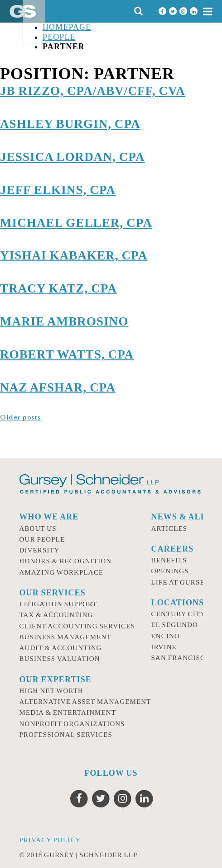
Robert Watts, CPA (67, 354)
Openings (170, 571)
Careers (173, 549)
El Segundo (175, 625)
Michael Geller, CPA (76, 223)
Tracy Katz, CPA (58, 288)
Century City (179, 614)
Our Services (53, 593)
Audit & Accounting (61, 648)
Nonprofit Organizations (72, 724)
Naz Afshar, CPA (58, 387)
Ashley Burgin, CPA (70, 124)
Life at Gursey (181, 582)
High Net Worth (51, 691)
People (59, 37)
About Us (38, 528)
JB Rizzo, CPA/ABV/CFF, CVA (93, 91)
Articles (169, 528)
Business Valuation (60, 659)
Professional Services (66, 735)
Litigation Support (58, 604)
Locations (178, 603)
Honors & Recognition (66, 561)
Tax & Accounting (56, 615)
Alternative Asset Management (85, 702)
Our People (42, 539)
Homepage (67, 27)
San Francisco (181, 658)
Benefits (169, 560)
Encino (166, 636)
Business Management (65, 637)
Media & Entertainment (68, 712)
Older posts (20, 417)
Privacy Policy (50, 840)
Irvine (164, 647)
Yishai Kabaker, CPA (74, 255)
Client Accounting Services (77, 626)
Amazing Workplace (62, 572)
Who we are (49, 517)
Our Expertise (55, 679)
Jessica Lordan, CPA (72, 157)
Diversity (40, 550)
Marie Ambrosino (64, 321)
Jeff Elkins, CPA (58, 190)
